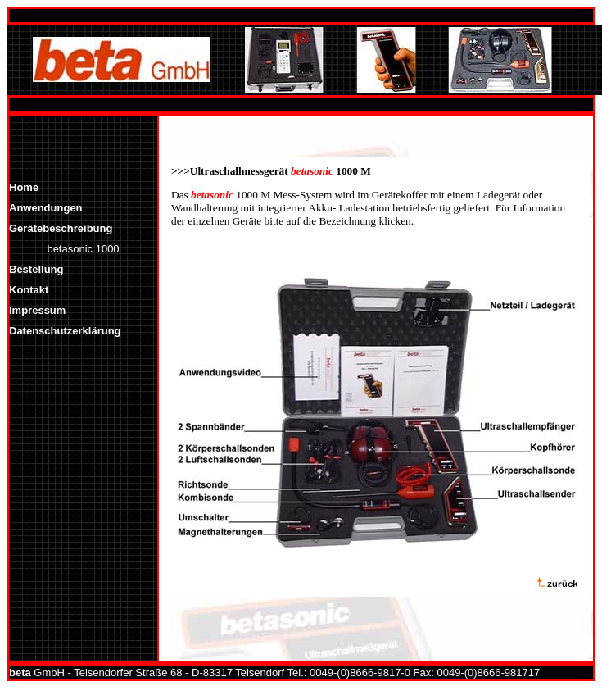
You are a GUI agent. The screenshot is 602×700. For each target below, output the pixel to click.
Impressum (37, 310)
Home (24, 187)
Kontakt (29, 290)
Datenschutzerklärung (65, 331)
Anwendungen (46, 208)
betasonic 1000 (83, 249)
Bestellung (36, 269)
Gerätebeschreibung (61, 228)
